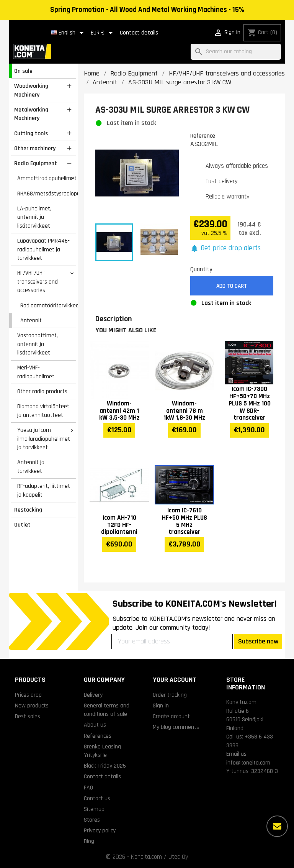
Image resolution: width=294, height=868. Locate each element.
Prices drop (28, 695)
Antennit (31, 320)
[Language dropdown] (69, 33)
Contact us (97, 798)
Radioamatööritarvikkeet (48, 305)
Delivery (93, 695)
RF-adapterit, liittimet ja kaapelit (44, 490)
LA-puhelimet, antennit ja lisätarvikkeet (34, 217)
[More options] (277, 826)
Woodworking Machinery (31, 90)
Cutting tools (31, 133)
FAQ (88, 788)
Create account (171, 716)
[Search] (236, 52)
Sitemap (94, 809)
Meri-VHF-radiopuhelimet (36, 372)
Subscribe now (258, 641)
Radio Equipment (36, 163)
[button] (226, 249)
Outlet (22, 525)
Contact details (139, 33)
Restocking (28, 510)
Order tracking (170, 695)
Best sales (28, 716)
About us (95, 725)
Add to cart (232, 286)
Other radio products (42, 391)
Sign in (161, 706)
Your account (175, 680)
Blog (89, 841)
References (98, 736)
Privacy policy (100, 830)
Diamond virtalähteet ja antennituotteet (43, 411)
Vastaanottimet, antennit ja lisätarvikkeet (38, 344)
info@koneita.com (248, 763)
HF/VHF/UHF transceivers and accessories (38, 281)
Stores (92, 820)
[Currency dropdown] (103, 33)
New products (32, 706)
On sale (23, 71)
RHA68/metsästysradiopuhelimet (47, 194)
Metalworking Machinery (31, 114)
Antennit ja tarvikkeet (31, 467)
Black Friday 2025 (105, 766)
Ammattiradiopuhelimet (47, 178)
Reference (203, 136)
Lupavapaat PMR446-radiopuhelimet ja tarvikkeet (43, 249)
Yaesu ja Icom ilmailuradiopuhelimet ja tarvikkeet (44, 439)
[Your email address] (172, 642)
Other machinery (35, 148)
